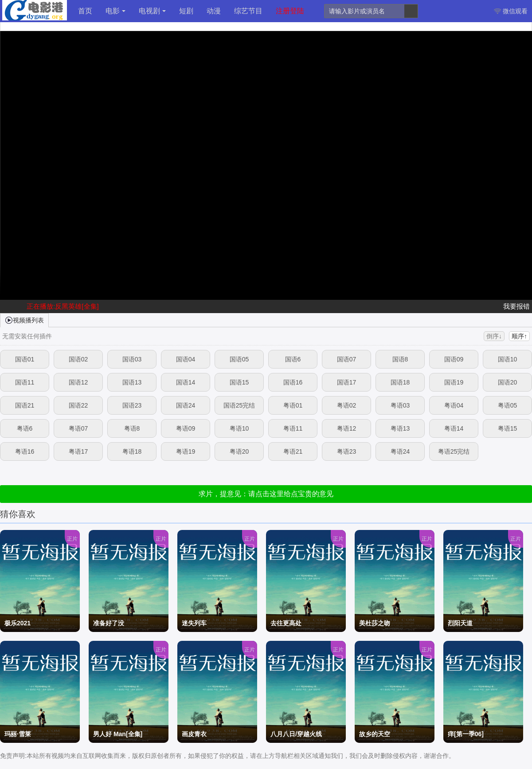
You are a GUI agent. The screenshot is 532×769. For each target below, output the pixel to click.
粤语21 (293, 451)
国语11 (25, 382)
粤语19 (186, 451)
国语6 (293, 359)
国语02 (78, 359)
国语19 (454, 382)
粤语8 (132, 428)
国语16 (293, 382)
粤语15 (508, 428)
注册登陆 (290, 11)
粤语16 (25, 451)
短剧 (186, 11)
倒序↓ (494, 336)
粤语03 (400, 405)
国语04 (186, 359)
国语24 (186, 405)
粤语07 (78, 428)
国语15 (239, 382)
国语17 (347, 382)
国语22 (78, 405)
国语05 (239, 359)
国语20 (508, 382)
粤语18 (132, 451)
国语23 (132, 405)
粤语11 (293, 428)
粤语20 (239, 451)
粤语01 (293, 405)
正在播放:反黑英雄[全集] (63, 306)
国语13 (132, 382)
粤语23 (347, 451)
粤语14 (454, 428)
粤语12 (347, 428)
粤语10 (239, 428)
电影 (115, 11)
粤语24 (400, 451)
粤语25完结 (454, 451)
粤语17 (78, 451)
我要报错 (516, 306)
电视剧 (152, 11)
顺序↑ (519, 336)
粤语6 (25, 428)
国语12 (78, 382)
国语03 (132, 359)
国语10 (508, 359)
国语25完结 (239, 405)
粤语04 (454, 405)
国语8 (400, 359)
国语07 (347, 359)
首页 (85, 11)
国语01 (25, 359)
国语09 (454, 359)
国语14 (186, 382)
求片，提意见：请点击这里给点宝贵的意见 (266, 494)
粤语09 (186, 428)
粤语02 (347, 405)
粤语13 (400, 428)
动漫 (214, 11)
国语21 (25, 405)
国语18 (400, 382)
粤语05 (508, 405)
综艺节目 (248, 11)
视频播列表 (24, 320)
